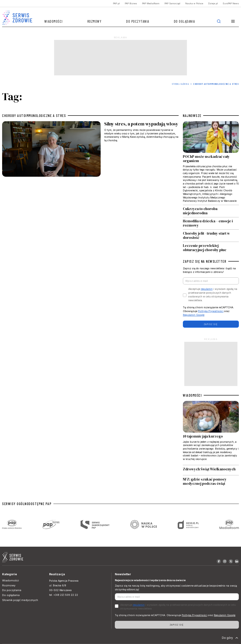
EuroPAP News (231, 3)
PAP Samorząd (172, 3)
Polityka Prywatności (211, 311)
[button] (233, 21)
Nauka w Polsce (194, 3)
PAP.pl (116, 3)
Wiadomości (54, 21)
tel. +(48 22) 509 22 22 (64, 595)
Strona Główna (181, 84)
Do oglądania (185, 21)
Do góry (230, 638)
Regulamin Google (194, 315)
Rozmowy (95, 21)
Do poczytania (138, 21)
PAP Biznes (131, 3)
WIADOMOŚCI (192, 395)
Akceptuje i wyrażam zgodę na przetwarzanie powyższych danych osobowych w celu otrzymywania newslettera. (213, 295)
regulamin (207, 289)
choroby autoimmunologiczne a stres (34, 116)
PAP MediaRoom (151, 3)
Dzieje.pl (213, 3)
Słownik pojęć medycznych (20, 600)
